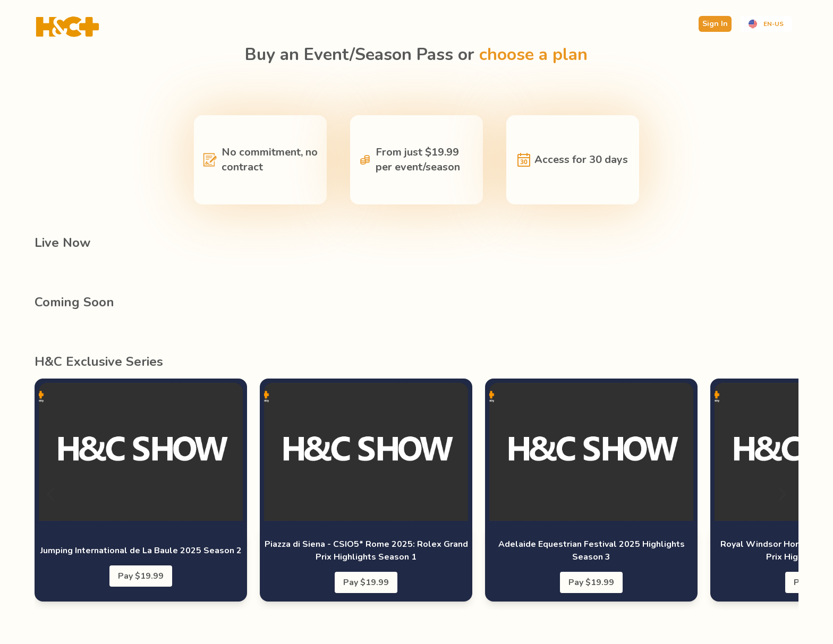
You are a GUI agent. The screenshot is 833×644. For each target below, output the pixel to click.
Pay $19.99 (141, 576)
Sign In (715, 24)
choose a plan (533, 54)
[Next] (781, 494)
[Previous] (52, 494)
